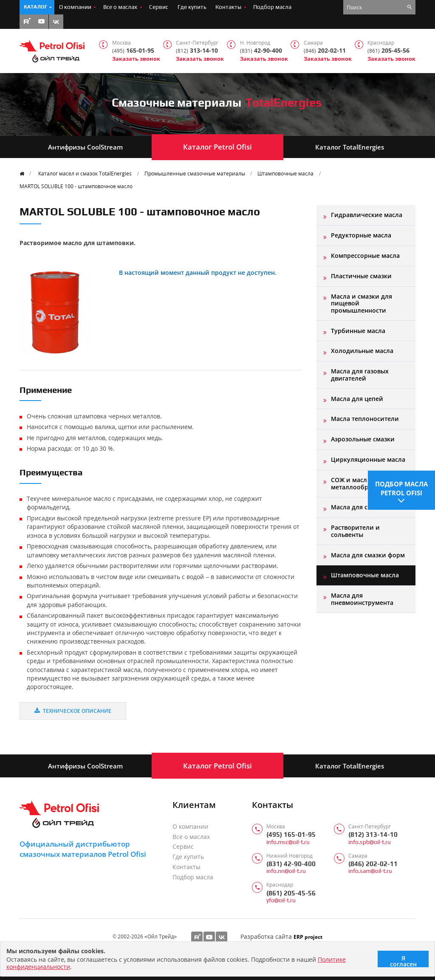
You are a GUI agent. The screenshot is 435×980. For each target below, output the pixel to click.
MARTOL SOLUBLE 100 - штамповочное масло (76, 186)
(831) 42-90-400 (291, 864)
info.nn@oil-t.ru (286, 871)
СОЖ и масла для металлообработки (360, 483)
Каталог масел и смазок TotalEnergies (85, 173)
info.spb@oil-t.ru (370, 842)
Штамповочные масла (285, 173)
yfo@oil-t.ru (281, 900)
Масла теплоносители (365, 419)
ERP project (308, 937)
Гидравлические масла (367, 215)
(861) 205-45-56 (291, 893)
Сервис (159, 7)
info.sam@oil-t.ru (370, 871)
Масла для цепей (357, 399)
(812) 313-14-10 (373, 835)
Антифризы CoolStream (85, 147)
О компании (75, 7)
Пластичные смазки (361, 276)
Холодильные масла (362, 351)
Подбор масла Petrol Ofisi (401, 487)
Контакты (228, 7)
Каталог (35, 7)
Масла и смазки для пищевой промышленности (362, 303)
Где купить (192, 7)
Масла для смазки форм (368, 555)
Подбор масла (272, 7)
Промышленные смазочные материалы (195, 173)
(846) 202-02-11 (373, 864)
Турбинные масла (358, 331)
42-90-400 (261, 51)
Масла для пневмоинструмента (362, 599)
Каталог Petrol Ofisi (217, 147)
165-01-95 (133, 51)
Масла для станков (360, 507)
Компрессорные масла (365, 256)
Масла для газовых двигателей (360, 374)
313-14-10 (197, 51)
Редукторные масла (361, 235)
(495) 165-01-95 (291, 835)
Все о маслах (120, 7)
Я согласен (403, 961)
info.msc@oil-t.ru (288, 842)
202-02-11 (325, 51)
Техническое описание (73, 711)
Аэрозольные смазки (363, 439)
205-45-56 (388, 51)
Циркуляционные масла (368, 459)
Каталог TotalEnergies (350, 147)
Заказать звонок (136, 59)
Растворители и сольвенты (355, 531)
